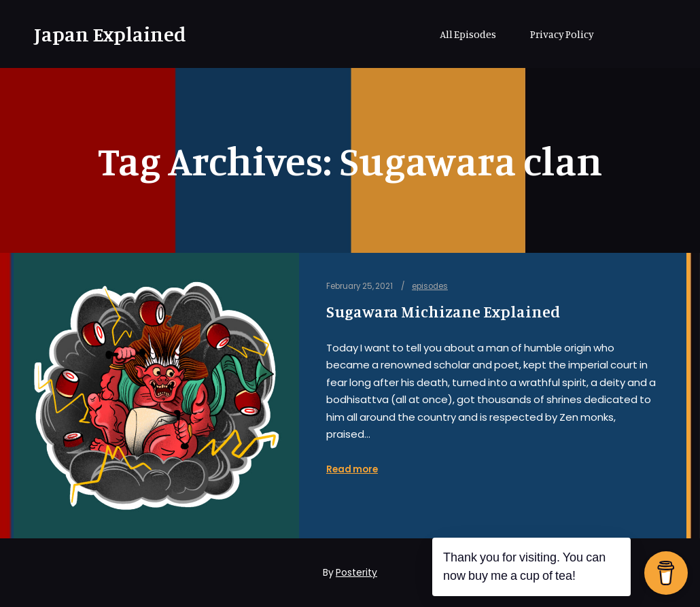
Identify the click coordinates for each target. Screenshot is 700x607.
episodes (430, 286)
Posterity (356, 572)
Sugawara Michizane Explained (443, 312)
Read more (352, 469)
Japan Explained (102, 34)
